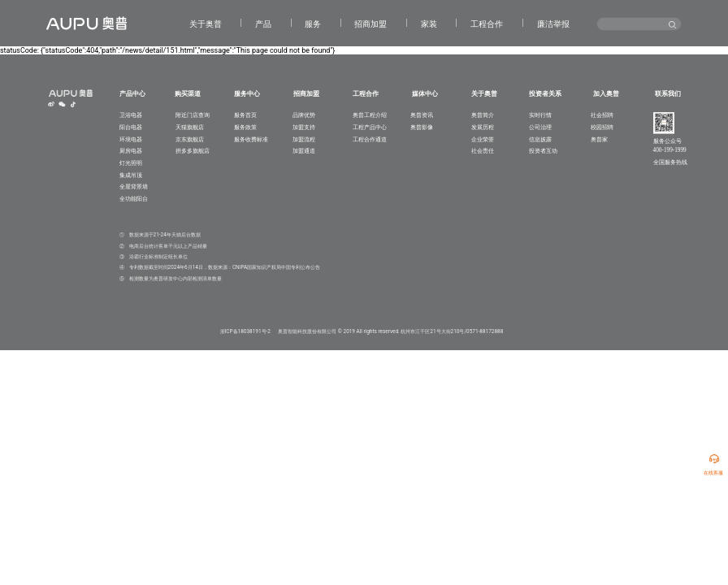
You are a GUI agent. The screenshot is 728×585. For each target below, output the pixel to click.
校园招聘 (602, 127)
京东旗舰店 (190, 139)
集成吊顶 (131, 175)
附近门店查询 (193, 115)
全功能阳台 (134, 199)
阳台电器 (131, 127)
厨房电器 (131, 151)
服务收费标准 (251, 139)
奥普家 (599, 139)
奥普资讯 (422, 115)
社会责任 (483, 151)
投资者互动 (543, 151)
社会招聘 (602, 115)
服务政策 (245, 127)
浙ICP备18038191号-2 (245, 331)
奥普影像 (422, 127)
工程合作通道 (370, 139)
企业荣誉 (483, 139)
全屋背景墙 (134, 186)
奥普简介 (483, 115)
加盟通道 (304, 151)
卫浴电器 (131, 115)
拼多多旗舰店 (193, 151)
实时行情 (540, 115)
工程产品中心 (370, 127)
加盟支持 (304, 127)
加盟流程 (304, 139)
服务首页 (245, 115)
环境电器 (131, 139)
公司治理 (540, 127)
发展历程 (483, 127)
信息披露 (540, 139)
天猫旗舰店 (190, 127)
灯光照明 (131, 163)
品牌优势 (304, 115)
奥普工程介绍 (370, 115)
